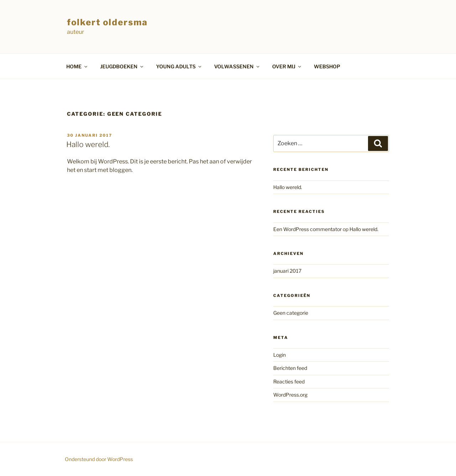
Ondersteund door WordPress (99, 459)
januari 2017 (287, 271)
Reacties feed (289, 381)
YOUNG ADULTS (179, 66)
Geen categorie (291, 313)
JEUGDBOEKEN (122, 66)
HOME (77, 66)
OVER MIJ (287, 66)
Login (279, 355)
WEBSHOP (327, 66)
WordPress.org (290, 395)
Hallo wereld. (88, 144)
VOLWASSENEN (237, 66)
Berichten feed (290, 368)
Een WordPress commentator (307, 229)
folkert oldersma (107, 22)
